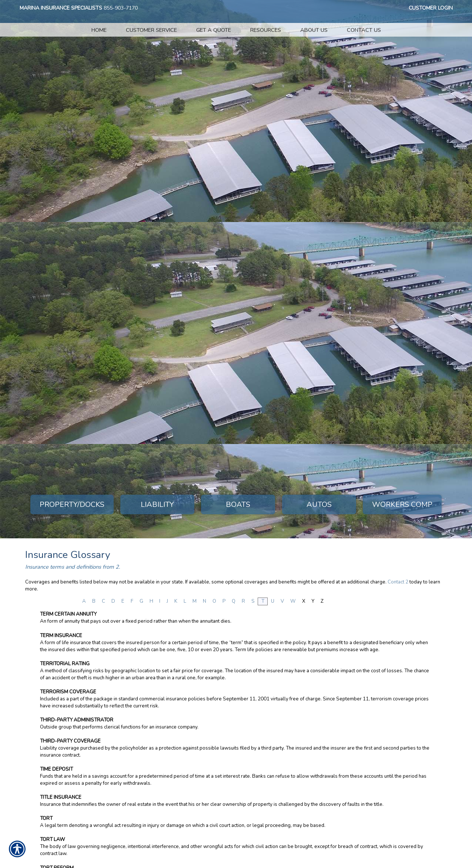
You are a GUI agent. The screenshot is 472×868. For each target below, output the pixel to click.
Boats (238, 504)
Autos (319, 504)
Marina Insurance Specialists (61, 8)
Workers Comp (402, 504)
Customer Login (431, 8)
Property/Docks (72, 504)
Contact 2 (398, 582)
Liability (157, 504)
